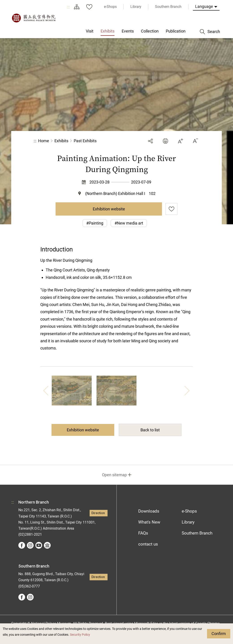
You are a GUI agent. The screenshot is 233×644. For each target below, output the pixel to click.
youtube (39, 545)
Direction (98, 513)
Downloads (149, 511)
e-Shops (189, 511)
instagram (30, 545)
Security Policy (80, 635)
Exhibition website (109, 209)
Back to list (150, 430)
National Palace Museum (34, 18)
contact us (148, 544)
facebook (22, 545)
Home (44, 141)
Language (204, 6)
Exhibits (61, 141)
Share (150, 141)
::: (69, 7)
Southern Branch (197, 533)
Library (188, 522)
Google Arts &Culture (47, 545)
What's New (149, 522)
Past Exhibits (85, 141)
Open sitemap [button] (114, 475)
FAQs (143, 533)
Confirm (219, 634)
